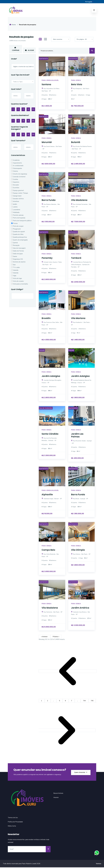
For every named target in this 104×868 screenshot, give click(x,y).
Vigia (14, 277)
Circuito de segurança (19, 175)
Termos (98, 864)
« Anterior (45, 637)
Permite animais (17, 216)
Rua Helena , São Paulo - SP (81, 555)
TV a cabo (16, 269)
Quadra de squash (18, 233)
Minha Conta (12, 827)
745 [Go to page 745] (93, 701)
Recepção (15, 247)
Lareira (14, 208)
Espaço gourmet (18, 192)
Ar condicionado (17, 167)
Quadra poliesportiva (19, 238)
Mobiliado (15, 214)
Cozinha (15, 181)
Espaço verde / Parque (20, 194)
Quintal (15, 244)
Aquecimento (17, 164)
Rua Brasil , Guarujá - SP (80, 499)
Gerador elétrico (18, 200)
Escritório (15, 189)
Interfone (15, 203)
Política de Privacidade (15, 822)
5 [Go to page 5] (60, 701)
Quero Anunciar (80, 773)
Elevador (15, 186)
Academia (15, 161)
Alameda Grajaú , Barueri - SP (52, 499)
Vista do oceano (17, 282)
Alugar (29, 51)
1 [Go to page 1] (42, 701)
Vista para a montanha (20, 285)
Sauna (14, 258)
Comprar (16, 50)
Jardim (14, 205)
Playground (16, 230)
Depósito (15, 183)
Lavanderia (16, 211)
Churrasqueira (17, 170)
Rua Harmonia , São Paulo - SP (52, 613)
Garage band (16, 197)
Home (13, 25)
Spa (13, 266)
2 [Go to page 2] (48, 701)
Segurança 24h (17, 260)
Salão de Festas (18, 252)
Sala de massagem (18, 249)
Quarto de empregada (19, 241)
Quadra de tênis (17, 236)
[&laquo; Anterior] (68, 672)
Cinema (15, 172)
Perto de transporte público (21, 222)
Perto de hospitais (18, 219)
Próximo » (56, 637)
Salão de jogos (17, 255)
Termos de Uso (13, 818)
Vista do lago (17, 280)
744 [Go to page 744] (85, 701)
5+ (33, 110)
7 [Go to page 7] (72, 701)
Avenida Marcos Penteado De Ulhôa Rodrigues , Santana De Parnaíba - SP (81, 265)
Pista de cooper (17, 227)
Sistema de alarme (18, 263)
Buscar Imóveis (58, 794)
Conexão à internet (18, 178)
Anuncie (56, 798)
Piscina (14, 225)
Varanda (15, 271)
